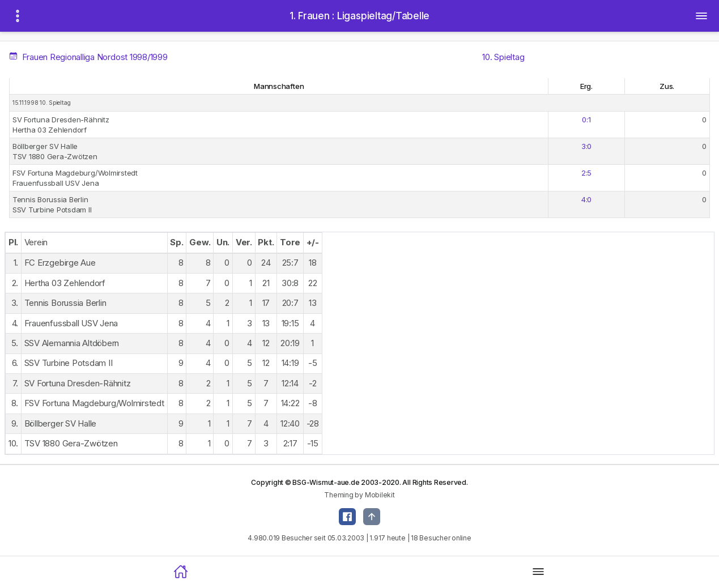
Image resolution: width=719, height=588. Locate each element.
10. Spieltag (503, 57)
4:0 (586, 199)
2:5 (586, 173)
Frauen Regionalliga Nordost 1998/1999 (89, 57)
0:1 (586, 120)
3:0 (586, 146)
